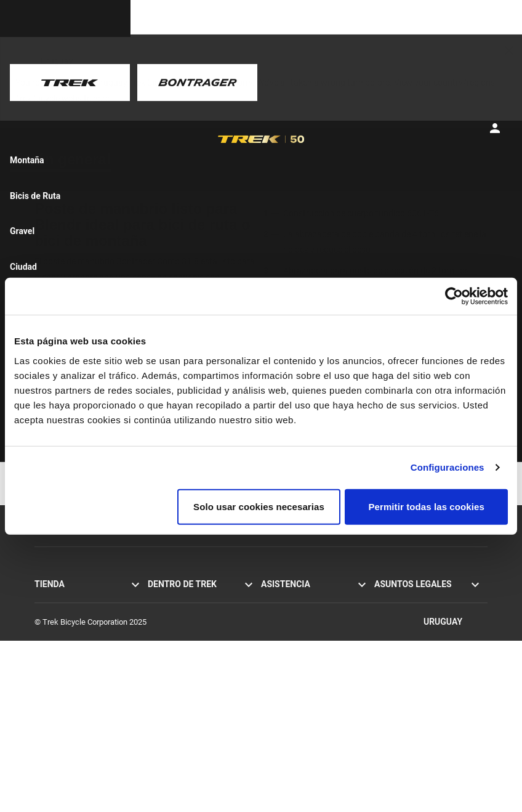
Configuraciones (448, 467)
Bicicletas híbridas (66, 626)
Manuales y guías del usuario (311, 679)
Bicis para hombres (68, 640)
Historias (163, 599)
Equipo (46, 667)
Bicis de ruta (56, 599)
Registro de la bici (292, 706)
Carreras (163, 653)
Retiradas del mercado (413, 639)
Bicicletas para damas (73, 653)
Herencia (163, 626)
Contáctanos (283, 613)
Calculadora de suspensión (307, 733)
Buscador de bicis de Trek (79, 694)
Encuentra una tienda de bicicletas (76, 714)
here (101, 99)
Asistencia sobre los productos (314, 693)
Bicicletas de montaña (73, 613)
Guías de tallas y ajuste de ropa (315, 747)
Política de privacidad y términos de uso (430, 605)
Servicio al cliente (291, 599)
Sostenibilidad (172, 667)
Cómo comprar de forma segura (316, 666)
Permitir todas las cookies (426, 506)
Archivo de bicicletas (297, 720)
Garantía (275, 652)
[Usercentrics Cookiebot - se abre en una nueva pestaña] (454, 296)
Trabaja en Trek (174, 680)
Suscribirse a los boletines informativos (306, 632)
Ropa (43, 680)
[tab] (65, 160)
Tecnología (167, 640)
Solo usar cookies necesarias (259, 506)
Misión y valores (176, 613)
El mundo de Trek (178, 694)
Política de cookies (407, 625)
